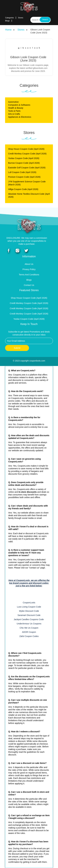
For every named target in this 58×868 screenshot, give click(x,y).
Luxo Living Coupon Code (29, 607)
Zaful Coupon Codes (29, 636)
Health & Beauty (16, 108)
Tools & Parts (14, 111)
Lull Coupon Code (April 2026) (22, 172)
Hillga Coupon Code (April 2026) (23, 189)
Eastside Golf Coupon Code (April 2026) (27, 168)
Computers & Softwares (19, 105)
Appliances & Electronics (20, 117)
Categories (9, 18)
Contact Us (29, 285)
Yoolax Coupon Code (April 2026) (24, 158)
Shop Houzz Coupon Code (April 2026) (26, 149)
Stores (21, 18)
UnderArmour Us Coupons (29, 624)
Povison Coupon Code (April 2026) (24, 177)
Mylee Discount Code (29, 611)
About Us (29, 264)
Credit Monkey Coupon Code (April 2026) (27, 154)
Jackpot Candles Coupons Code (29, 619)
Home (8, 30)
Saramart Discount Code (29, 615)
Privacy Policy (29, 269)
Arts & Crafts (14, 114)
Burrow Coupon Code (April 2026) (24, 163)
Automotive (13, 102)
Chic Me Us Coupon (29, 628)
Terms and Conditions (29, 275)
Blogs (7, 21)
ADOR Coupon (29, 632)
